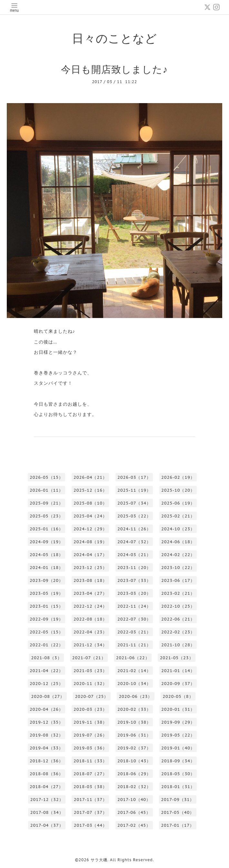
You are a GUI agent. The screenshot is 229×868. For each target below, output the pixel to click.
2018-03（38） (90, 787)
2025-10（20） (178, 490)
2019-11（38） (90, 722)
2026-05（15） (46, 477)
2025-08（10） (90, 503)
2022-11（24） (134, 606)
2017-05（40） (178, 812)
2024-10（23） (178, 529)
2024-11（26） (134, 529)
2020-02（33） (134, 709)
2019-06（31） (134, 735)
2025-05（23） (46, 516)
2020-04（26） (46, 709)
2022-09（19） (46, 619)
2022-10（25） (178, 606)
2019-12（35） (46, 722)
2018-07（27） (90, 774)
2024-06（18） (178, 542)
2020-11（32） (90, 684)
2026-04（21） (90, 477)
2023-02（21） (178, 593)
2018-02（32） (134, 787)
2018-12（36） (46, 761)
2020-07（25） (92, 696)
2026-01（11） (46, 490)
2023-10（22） (178, 568)
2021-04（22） (46, 671)
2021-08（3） (46, 658)
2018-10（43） (134, 761)
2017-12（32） (47, 800)
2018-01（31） (178, 787)
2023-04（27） (90, 593)
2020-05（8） (178, 696)
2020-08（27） (48, 696)
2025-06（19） (178, 503)
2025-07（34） (134, 503)
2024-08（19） (90, 542)
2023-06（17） (178, 580)
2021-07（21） (89, 658)
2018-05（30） (178, 774)
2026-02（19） (178, 477)
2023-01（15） (46, 606)
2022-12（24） (90, 606)
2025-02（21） (178, 516)
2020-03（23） (90, 709)
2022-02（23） (178, 632)
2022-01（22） (46, 645)
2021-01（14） (178, 671)
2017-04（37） (47, 825)
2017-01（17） (178, 825)
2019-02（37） (134, 748)
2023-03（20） (134, 593)
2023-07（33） (134, 580)
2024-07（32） (134, 542)
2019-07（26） (90, 735)
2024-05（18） (46, 555)
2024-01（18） (46, 568)
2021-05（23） (177, 658)
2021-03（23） (90, 671)
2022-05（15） (46, 632)
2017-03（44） (90, 825)
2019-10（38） (134, 722)
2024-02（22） (178, 555)
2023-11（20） (134, 568)
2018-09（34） (178, 761)
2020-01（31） (178, 709)
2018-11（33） (90, 761)
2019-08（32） (46, 735)
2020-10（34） (134, 684)
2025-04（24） (90, 516)
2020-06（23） (135, 696)
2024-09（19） (46, 542)
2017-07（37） (90, 812)
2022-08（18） (90, 619)
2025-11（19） (134, 490)
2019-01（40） (178, 748)
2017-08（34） (47, 812)
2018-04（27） (46, 787)
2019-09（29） (178, 722)
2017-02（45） (134, 825)
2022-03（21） (134, 632)
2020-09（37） (178, 684)
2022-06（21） (178, 619)
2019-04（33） (46, 748)
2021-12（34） (90, 645)
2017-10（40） (134, 800)
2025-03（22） (134, 516)
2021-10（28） (178, 645)
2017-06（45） (134, 812)
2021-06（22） (133, 658)
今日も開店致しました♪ (114, 69)
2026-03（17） (134, 477)
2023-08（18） (90, 580)
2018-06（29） (134, 774)
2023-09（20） (46, 580)
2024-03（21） (134, 555)
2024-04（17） (90, 555)
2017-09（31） (178, 800)
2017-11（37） (90, 800)
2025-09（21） (46, 503)
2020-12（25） (46, 684)
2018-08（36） (46, 774)
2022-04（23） (90, 632)
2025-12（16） (90, 490)
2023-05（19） (46, 593)
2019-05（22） (178, 735)
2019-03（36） (90, 748)
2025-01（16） (46, 529)
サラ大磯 (99, 860)
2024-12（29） (90, 529)
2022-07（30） (134, 619)
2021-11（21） (134, 645)
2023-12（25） (90, 568)
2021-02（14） (134, 671)
